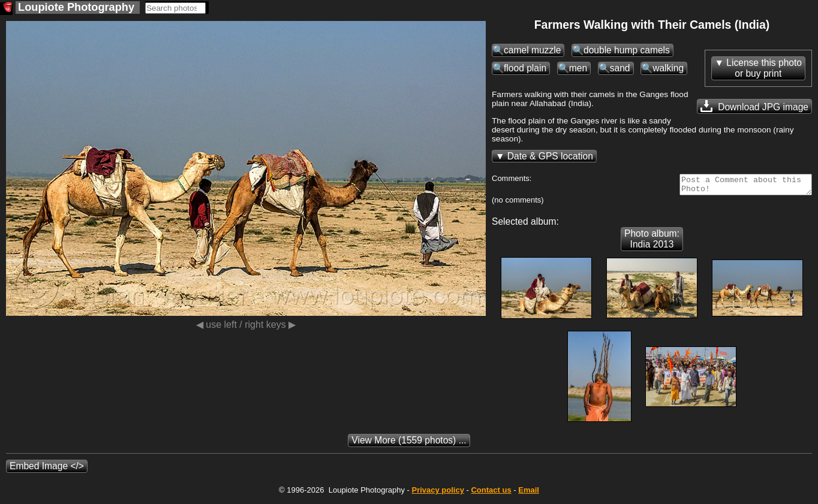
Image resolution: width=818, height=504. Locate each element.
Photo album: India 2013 (652, 242)
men (578, 68)
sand (620, 68)
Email (529, 494)
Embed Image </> (47, 470)
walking (668, 68)
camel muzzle (532, 50)
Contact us (491, 494)
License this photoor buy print (764, 68)
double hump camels (627, 50)
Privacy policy (437, 494)
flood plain (525, 68)
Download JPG (754, 106)
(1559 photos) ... (409, 444)
